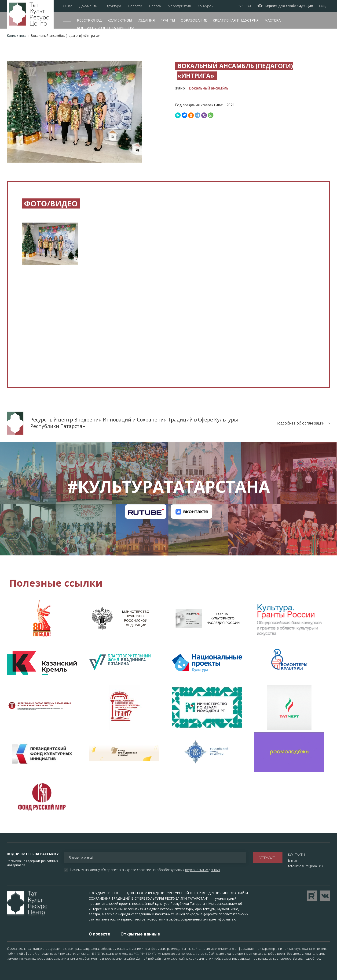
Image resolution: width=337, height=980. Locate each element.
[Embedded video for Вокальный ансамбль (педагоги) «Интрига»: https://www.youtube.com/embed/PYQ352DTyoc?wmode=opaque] (69, 328)
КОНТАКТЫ (297, 855)
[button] (50, 247)
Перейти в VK (325, 896)
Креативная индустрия (236, 20)
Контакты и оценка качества (106, 28)
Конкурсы (205, 6)
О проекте (99, 934)
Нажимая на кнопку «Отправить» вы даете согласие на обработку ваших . (145, 870)
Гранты (168, 20)
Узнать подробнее (307, 958)
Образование (194, 20)
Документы (88, 6)
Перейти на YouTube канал (312, 896)
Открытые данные (140, 934)
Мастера (273, 20)
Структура (113, 6)
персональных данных (203, 870)
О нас (68, 6)
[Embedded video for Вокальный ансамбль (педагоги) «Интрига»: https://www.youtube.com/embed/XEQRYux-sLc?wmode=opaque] (168, 328)
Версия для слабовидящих (289, 6)
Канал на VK (191, 511)
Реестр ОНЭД (89, 20)
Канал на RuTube (146, 511)
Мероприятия (179, 6)
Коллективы (120, 20)
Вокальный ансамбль (209, 88)
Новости (135, 6)
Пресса (155, 6)
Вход (323, 6)
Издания (146, 20)
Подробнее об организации (300, 423)
